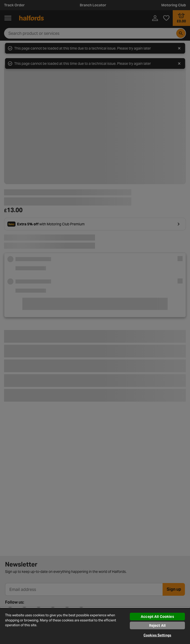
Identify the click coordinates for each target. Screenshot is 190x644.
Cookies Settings (157, 635)
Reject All (157, 625)
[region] (95, 626)
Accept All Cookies (157, 617)
